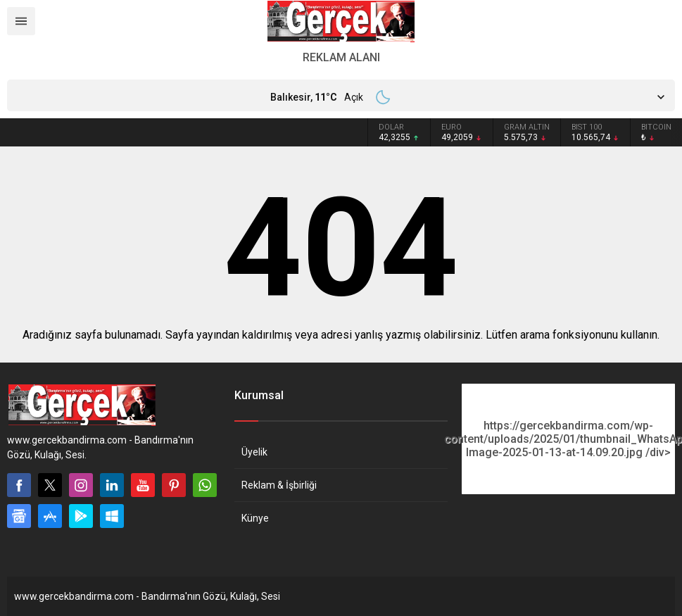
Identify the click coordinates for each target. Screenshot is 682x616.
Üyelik (254, 452)
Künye (255, 518)
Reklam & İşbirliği (279, 485)
